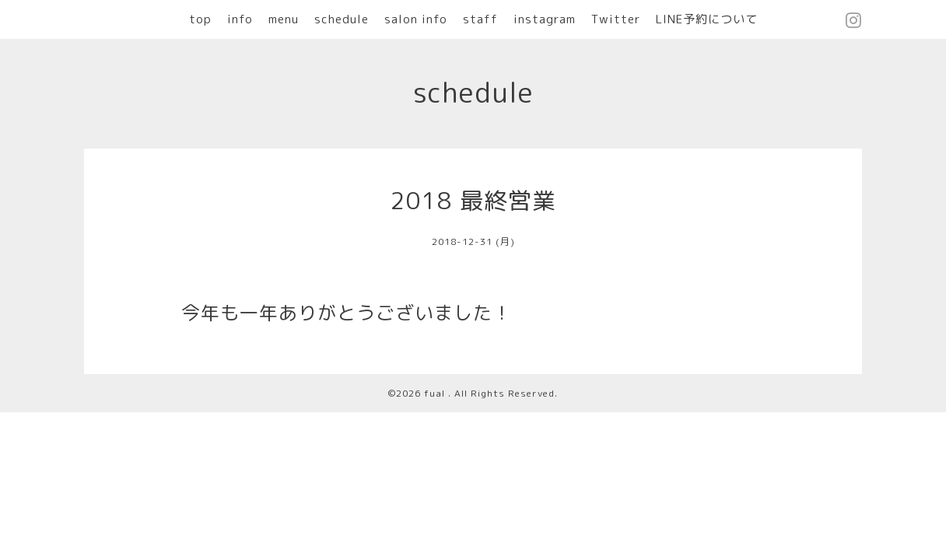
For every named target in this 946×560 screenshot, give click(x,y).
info (240, 19)
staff (480, 19)
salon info (416, 19)
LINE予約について (707, 19)
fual (436, 393)
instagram (545, 19)
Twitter (616, 19)
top (200, 19)
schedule (342, 19)
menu (284, 19)
